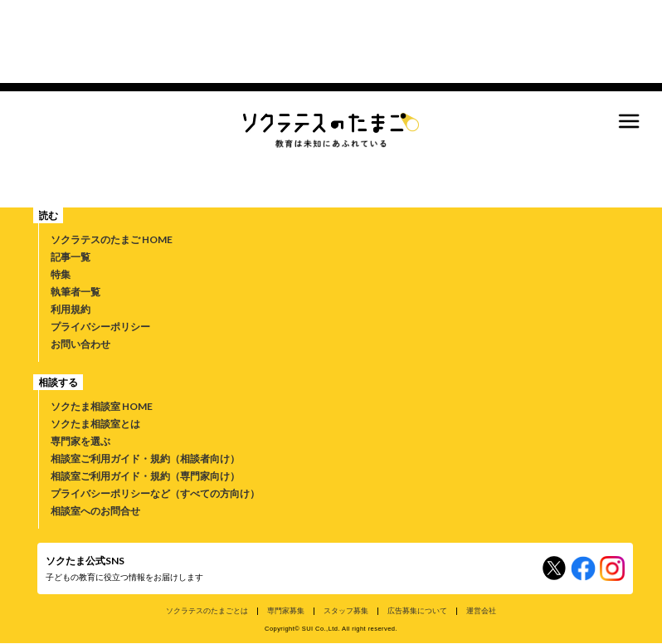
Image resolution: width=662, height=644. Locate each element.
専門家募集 (286, 610)
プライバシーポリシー (100, 327)
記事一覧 (71, 257)
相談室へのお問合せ (95, 511)
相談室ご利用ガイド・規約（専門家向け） (145, 476)
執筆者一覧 (75, 292)
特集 (61, 274)
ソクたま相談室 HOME (102, 406)
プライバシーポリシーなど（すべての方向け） (155, 493)
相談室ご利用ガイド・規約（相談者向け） (145, 459)
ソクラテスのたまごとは (207, 610)
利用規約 (71, 309)
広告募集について (417, 610)
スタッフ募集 (346, 610)
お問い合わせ (80, 344)
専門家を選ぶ (80, 441)
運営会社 (481, 610)
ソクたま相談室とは (95, 424)
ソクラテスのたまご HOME (112, 239)
